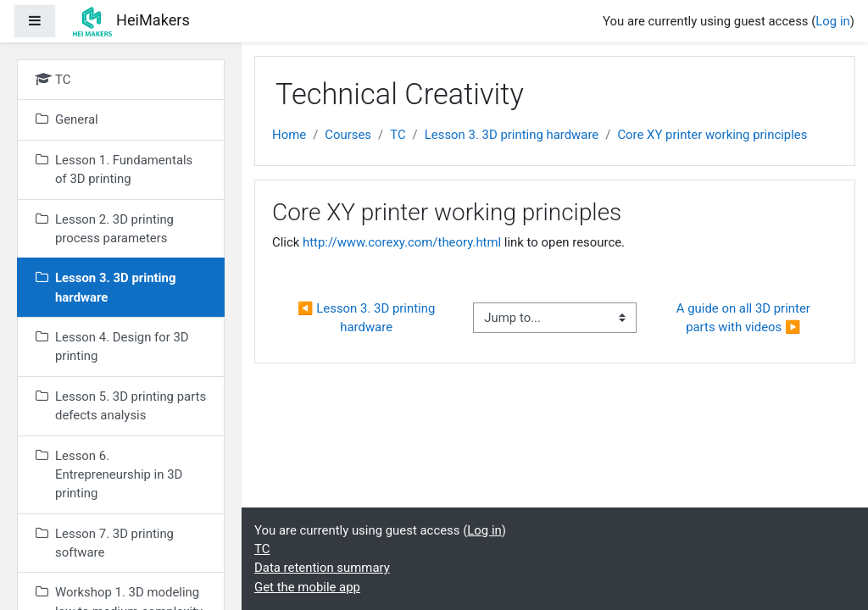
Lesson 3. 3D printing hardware (512, 135)
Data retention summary (322, 568)
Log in (832, 21)
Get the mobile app (307, 587)
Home (289, 135)
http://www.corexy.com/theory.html (402, 242)
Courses (348, 135)
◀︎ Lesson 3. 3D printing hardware (368, 318)
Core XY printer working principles (712, 135)
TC (398, 135)
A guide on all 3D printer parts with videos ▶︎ (745, 318)
